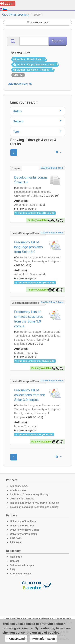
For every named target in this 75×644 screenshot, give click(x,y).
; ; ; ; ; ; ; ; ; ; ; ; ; (37, 207)
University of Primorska (23, 534)
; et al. (37, 207)
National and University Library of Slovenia (34, 503)
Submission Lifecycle (22, 565)
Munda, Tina (22, 353)
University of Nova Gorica (25, 530)
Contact (14, 561)
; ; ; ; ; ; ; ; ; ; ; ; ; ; (37, 276)
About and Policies (21, 574)
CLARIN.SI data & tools (52, 168)
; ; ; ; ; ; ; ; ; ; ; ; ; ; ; (37, 355)
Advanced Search (20, 84)
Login (7, 3)
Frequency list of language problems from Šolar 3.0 (28, 247)
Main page (16, 557)
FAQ (12, 569)
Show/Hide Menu (38, 23)
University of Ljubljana (23, 521)
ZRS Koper (16, 542)
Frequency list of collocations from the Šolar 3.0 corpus (30, 395)
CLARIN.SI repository (16, 15)
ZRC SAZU (16, 538)
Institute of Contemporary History (29, 494)
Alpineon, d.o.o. (19, 486)
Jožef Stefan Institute (22, 499)
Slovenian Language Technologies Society (34, 507)
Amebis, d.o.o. (18, 490)
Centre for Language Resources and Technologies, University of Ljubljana (32, 192)
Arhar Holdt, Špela (26, 205)
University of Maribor (22, 526)
